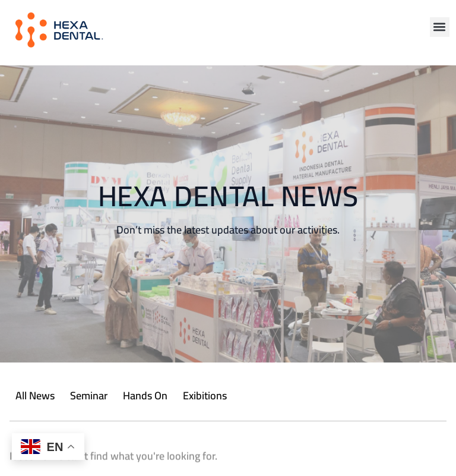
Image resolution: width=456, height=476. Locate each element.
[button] (440, 27)
